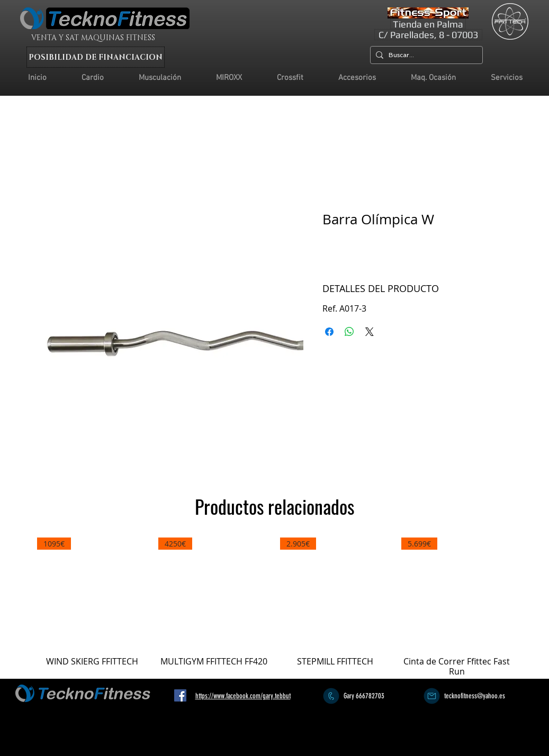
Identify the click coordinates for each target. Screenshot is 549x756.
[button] (507, 78)
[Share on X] (370, 332)
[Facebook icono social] (180, 695)
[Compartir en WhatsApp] (349, 332)
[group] (275, 607)
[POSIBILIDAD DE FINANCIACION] (96, 57)
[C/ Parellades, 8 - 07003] (428, 35)
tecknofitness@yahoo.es (475, 696)
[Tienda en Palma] (428, 24)
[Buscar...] (424, 55)
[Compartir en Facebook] (329, 332)
